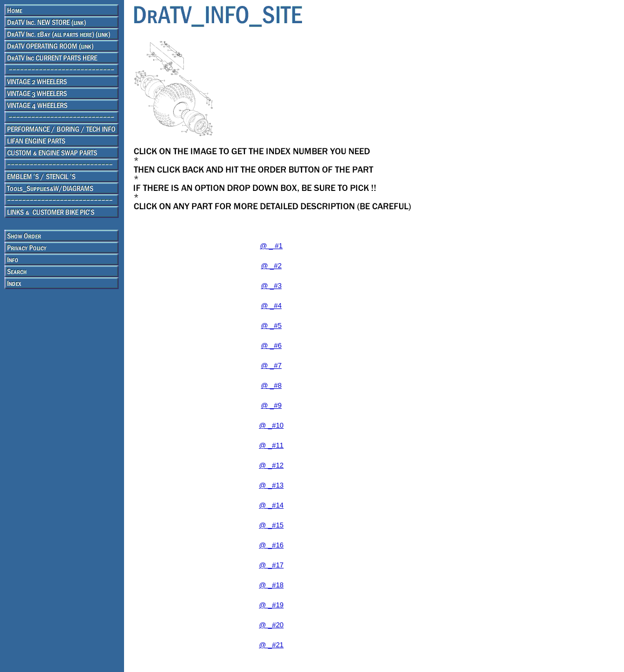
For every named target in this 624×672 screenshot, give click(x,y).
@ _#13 (271, 485)
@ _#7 (272, 365)
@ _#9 (272, 405)
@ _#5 (272, 325)
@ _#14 (271, 505)
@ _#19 (271, 605)
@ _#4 (272, 306)
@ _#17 (271, 565)
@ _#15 (271, 525)
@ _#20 (271, 625)
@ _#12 (271, 465)
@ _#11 (271, 445)
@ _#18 (271, 585)
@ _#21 (271, 645)
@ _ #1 (271, 246)
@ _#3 (272, 286)
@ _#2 (272, 266)
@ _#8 (272, 385)
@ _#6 (272, 345)
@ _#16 (271, 545)
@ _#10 (271, 425)
